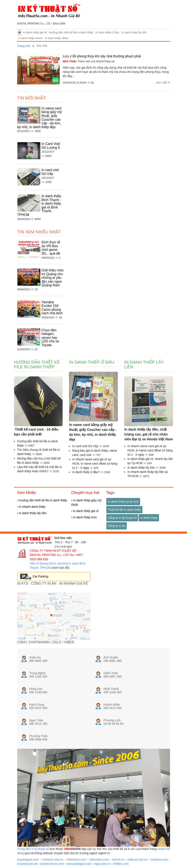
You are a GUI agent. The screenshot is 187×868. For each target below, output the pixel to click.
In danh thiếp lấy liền (134, 32)
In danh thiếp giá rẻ (35, 32)
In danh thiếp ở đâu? (86, 472)
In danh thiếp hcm (84, 517)
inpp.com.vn (102, 864)
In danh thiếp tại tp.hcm (123, 502)
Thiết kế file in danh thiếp (124, 510)
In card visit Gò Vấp (50, 172)
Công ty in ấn (117, 526)
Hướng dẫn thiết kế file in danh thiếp (71, 32)
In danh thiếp (149, 518)
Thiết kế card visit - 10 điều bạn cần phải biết (36, 432)
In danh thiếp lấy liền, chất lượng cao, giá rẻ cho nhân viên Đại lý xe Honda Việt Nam (148, 434)
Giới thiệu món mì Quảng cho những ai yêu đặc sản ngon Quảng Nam (53, 278)
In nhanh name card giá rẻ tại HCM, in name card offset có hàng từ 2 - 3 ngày (95, 464)
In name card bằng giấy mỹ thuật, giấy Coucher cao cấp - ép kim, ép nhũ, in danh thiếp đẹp (93, 432)
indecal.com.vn (137, 859)
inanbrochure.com (52, 864)
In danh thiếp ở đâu (107, 32)
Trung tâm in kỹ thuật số (33, 849)
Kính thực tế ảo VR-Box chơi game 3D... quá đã (51, 248)
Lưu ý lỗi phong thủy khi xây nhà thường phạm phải (102, 56)
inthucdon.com (99, 859)
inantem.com (159, 859)
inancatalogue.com (79, 864)
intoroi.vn (118, 859)
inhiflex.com (121, 864)
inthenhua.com (76, 859)
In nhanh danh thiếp (31, 507)
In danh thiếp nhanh (30, 38)
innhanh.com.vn (53, 859)
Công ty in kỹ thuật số (122, 518)
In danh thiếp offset (56, 38)
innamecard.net (27, 864)
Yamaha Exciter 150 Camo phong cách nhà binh (52, 308)
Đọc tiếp (163, 83)
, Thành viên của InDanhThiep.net (89, 61)
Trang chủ (24, 46)
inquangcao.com (28, 859)
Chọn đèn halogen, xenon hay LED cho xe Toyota (50, 338)
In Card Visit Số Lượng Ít (51, 146)
